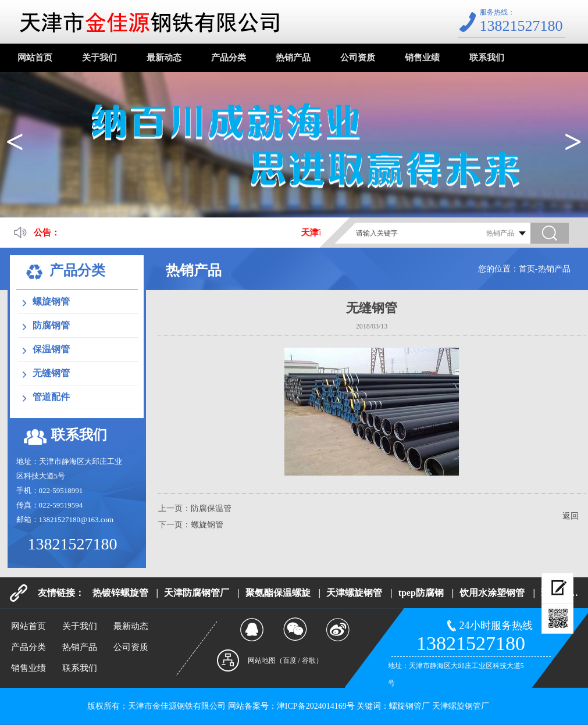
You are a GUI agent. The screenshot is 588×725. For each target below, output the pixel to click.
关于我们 (99, 58)
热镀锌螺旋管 (120, 593)
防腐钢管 (51, 325)
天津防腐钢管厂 (197, 593)
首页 (527, 269)
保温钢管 (51, 349)
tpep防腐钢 (421, 593)
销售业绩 (422, 58)
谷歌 (309, 660)
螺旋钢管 (51, 301)
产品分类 (229, 58)
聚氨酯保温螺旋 (278, 593)
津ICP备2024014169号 (316, 706)
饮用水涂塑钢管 (492, 593)
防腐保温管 (211, 508)
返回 (571, 516)
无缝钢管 (51, 373)
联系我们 (487, 58)
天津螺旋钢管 (354, 593)
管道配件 (51, 397)
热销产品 (293, 58)
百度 (290, 660)
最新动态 (164, 58)
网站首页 (35, 58)
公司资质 (358, 58)
